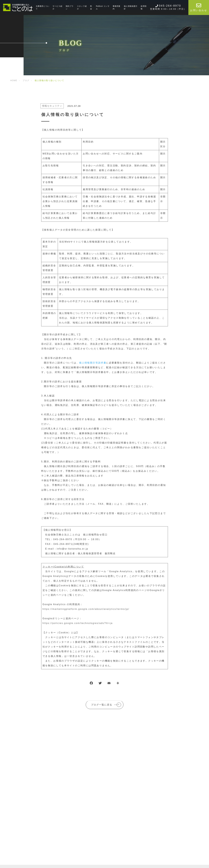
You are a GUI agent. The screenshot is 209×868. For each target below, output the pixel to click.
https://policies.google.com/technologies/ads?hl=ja (78, 625)
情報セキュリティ (50, 108)
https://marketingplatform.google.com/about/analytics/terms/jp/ (86, 611)
